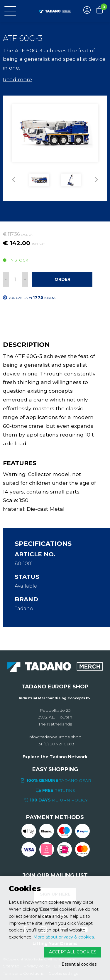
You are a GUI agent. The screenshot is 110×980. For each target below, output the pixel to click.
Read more (17, 79)
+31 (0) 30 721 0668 (55, 744)
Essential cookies (79, 964)
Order (62, 279)
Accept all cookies (73, 952)
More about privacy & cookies (64, 937)
